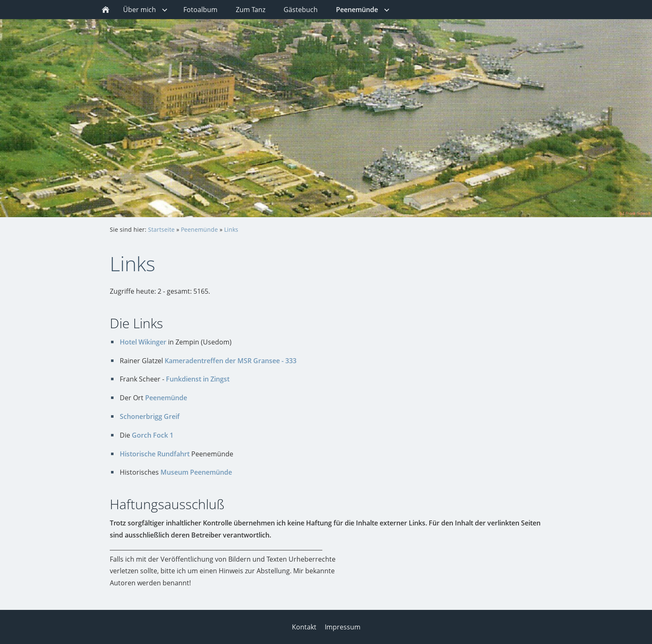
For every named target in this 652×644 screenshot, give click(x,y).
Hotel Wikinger (143, 342)
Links (231, 229)
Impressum (343, 627)
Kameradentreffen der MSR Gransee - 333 (231, 361)
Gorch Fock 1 (153, 435)
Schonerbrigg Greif (150, 416)
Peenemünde (199, 229)
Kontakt (304, 627)
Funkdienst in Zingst (198, 379)
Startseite (161, 229)
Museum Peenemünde (196, 472)
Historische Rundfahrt (155, 454)
